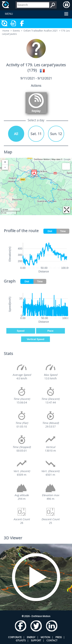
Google (67, 159)
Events (16, 31)
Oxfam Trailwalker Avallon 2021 (41, 31)
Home (6, 31)
